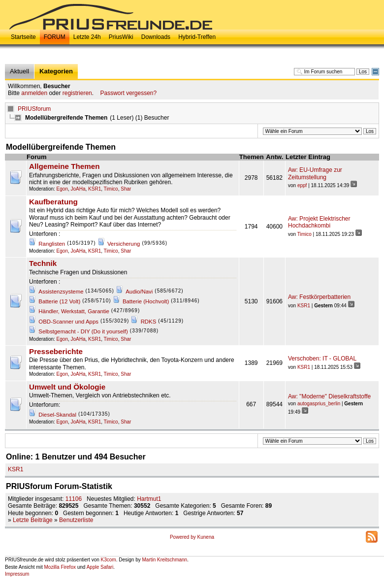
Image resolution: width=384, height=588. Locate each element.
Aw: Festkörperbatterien (319, 297)
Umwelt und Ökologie (67, 387)
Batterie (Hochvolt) (146, 301)
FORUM (55, 37)
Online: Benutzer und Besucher (76, 457)
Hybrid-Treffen (197, 37)
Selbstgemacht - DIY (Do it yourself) (83, 331)
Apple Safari (100, 567)
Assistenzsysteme (61, 292)
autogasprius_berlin (319, 404)
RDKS (149, 322)
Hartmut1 (149, 499)
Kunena (206, 537)
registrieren (77, 93)
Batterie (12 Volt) (59, 301)
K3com (109, 560)
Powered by (184, 537)
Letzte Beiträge (33, 520)
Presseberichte (56, 352)
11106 (74, 499)
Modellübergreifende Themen (61, 147)
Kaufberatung (53, 202)
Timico (111, 189)
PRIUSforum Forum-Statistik (59, 486)
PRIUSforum (34, 109)
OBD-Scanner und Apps (68, 322)
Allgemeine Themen (64, 166)
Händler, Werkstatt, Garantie (74, 311)
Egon (62, 189)
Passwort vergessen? (128, 93)
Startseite (23, 37)
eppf (302, 185)
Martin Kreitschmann (164, 560)
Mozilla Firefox (60, 567)
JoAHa (78, 189)
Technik (43, 263)
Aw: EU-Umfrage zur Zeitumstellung (315, 173)
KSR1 (95, 189)
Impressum (17, 574)
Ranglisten (52, 244)
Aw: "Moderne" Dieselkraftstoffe (329, 396)
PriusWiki (121, 37)
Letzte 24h (87, 37)
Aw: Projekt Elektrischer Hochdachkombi (319, 222)
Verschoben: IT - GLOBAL (322, 359)
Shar (126, 189)
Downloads (156, 37)
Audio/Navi (139, 292)
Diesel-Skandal (57, 415)
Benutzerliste (76, 520)
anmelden (34, 93)
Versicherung (124, 244)
